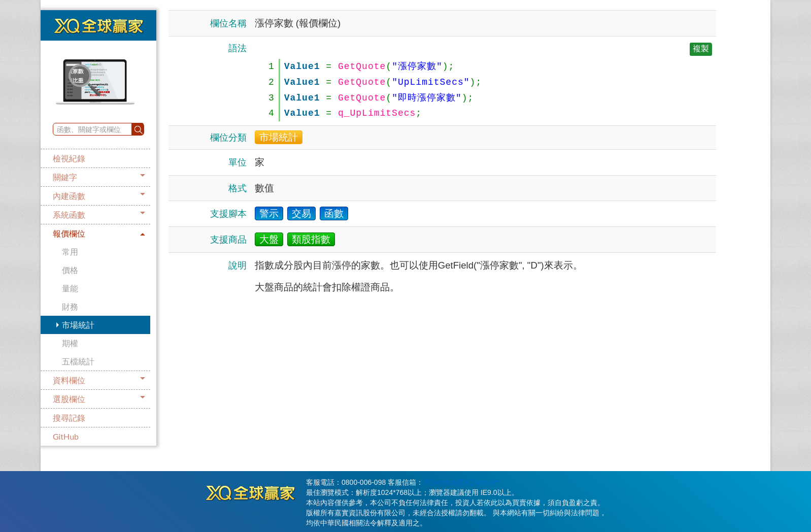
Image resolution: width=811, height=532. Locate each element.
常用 (70, 252)
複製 (701, 48)
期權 (70, 343)
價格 (70, 270)
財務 (70, 306)
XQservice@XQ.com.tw (461, 482)
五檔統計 (78, 361)
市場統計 (78, 325)
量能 (70, 288)
